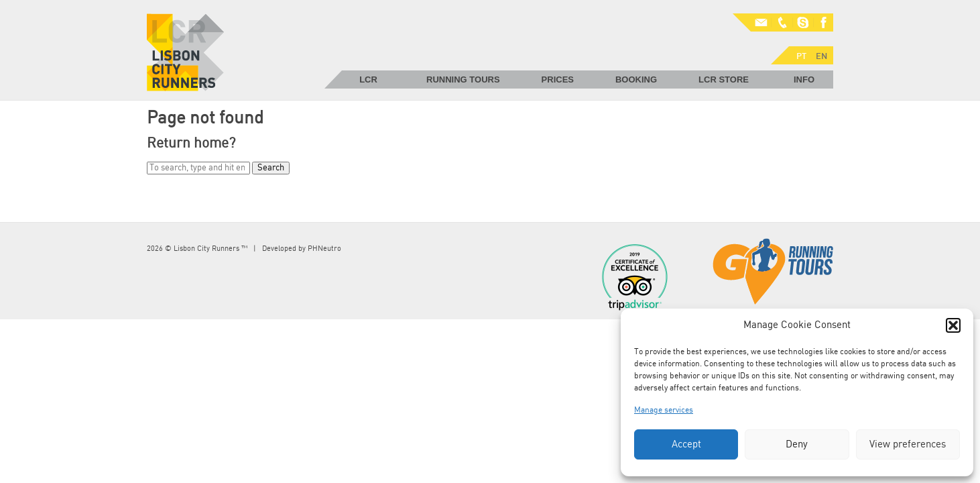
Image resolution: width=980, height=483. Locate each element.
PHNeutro (324, 249)
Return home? (191, 143)
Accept (686, 444)
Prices (558, 79)
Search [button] (271, 168)
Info (804, 79)
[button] (953, 325)
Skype (803, 23)
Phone (783, 23)
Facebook (823, 23)
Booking (636, 79)
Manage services (664, 410)
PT (743, 41)
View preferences (908, 444)
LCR (368, 79)
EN (763, 41)
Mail (753, 23)
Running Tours (463, 79)
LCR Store (724, 79)
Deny (797, 444)
